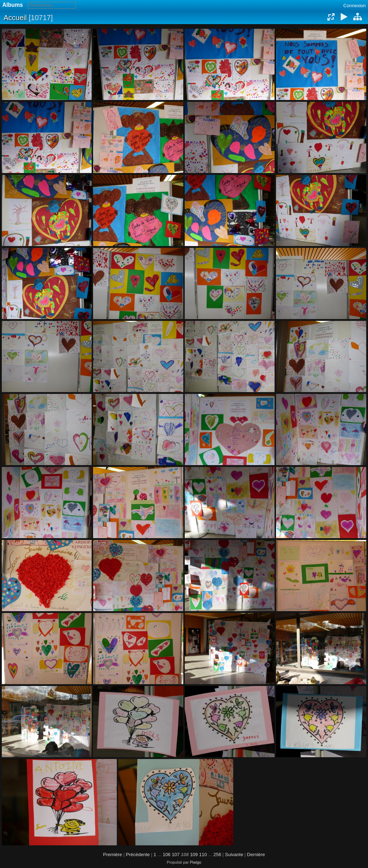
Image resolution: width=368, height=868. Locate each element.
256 (217, 855)
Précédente (138, 855)
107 (176, 855)
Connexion (354, 6)
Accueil (15, 18)
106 (167, 855)
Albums (13, 5)
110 (203, 855)
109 (194, 855)
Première (113, 855)
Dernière (256, 855)
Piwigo (195, 862)
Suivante (234, 855)
